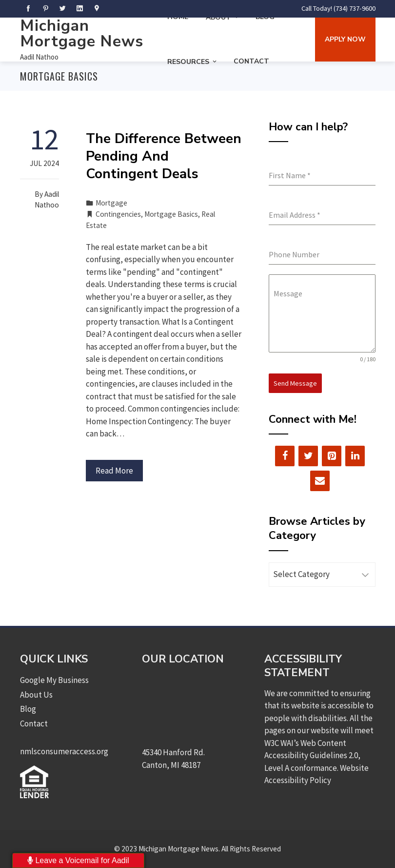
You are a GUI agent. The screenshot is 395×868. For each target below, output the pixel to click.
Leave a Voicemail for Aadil (78, 860)
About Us (36, 695)
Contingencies (118, 214)
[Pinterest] (332, 456)
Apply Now (345, 39)
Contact (251, 61)
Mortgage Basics (171, 214)
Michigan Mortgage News (82, 33)
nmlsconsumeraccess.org (64, 751)
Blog (28, 709)
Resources (193, 62)
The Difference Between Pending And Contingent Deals (164, 156)
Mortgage (111, 203)
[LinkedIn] (355, 456)
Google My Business (54, 680)
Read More (114, 471)
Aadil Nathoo (39, 57)
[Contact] (320, 481)
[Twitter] (308, 456)
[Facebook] (285, 456)
